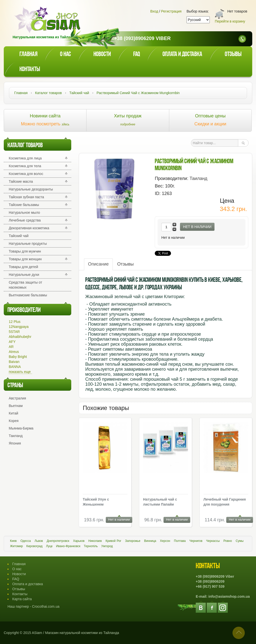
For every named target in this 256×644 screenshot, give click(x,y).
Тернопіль (91, 546)
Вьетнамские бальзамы (28, 295)
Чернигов (196, 541)
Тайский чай (19, 236)
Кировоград (34, 546)
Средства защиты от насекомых (25, 285)
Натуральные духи (24, 275)
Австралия (17, 398)
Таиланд (16, 436)
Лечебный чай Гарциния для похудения (225, 502)
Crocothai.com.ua (46, 606)
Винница (150, 541)
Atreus (14, 352)
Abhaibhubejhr (20, 337)
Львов (39, 541)
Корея (14, 421)
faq (137, 54)
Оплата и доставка (182, 54)
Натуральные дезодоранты (31, 189)
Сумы (240, 541)
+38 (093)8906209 (210, 581)
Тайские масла (21, 181)
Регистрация (171, 11)
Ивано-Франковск (68, 546)
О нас (65, 54)
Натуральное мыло (24, 212)
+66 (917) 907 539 (210, 586)
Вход (154, 11)
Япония (15, 443)
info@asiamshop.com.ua (229, 596)
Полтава (180, 541)
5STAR (14, 332)
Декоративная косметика (29, 228)
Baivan (14, 362)
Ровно (228, 541)
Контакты (30, 69)
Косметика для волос (26, 174)
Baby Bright (18, 357)
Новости (102, 54)
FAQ (16, 579)
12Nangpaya (19, 327)
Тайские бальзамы (24, 205)
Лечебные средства (25, 220)
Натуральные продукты (28, 244)
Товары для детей (23, 267)
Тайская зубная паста (26, 197)
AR (11, 347)
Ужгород (107, 546)
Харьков (79, 541)
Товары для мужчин (25, 251)
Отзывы (233, 54)
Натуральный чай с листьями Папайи (160, 502)
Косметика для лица (25, 158)
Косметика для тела (25, 166)
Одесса (26, 541)
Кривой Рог (113, 541)
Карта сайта (22, 599)
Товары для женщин (25, 259)
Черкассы (213, 541)
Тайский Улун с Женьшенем (96, 502)
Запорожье (133, 541)
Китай (13, 413)
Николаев (95, 541)
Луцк (49, 546)
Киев (13, 541)
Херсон (165, 541)
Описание (98, 264)
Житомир (16, 546)
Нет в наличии (197, 227)
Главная (28, 54)
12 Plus (15, 322)
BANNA (15, 367)
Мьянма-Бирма (21, 428)
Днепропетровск (58, 541)
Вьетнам (16, 406)
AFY (12, 342)
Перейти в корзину (230, 21)
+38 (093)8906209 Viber (142, 38)
